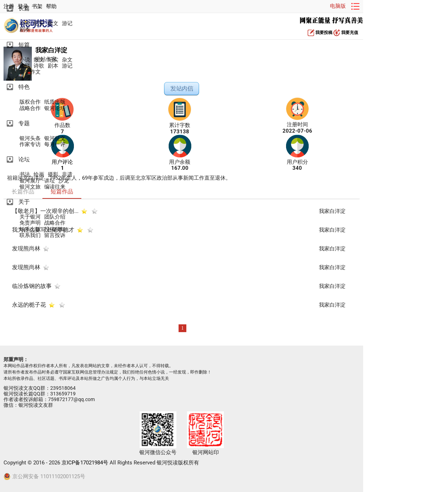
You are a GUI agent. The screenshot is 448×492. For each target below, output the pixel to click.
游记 (67, 24)
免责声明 (30, 223)
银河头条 (30, 138)
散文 (53, 24)
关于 (24, 202)
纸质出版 (55, 102)
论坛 (24, 159)
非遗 (67, 175)
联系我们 (30, 235)
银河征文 (55, 138)
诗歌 (39, 66)
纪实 (39, 24)
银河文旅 (30, 187)
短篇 (24, 45)
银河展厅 (30, 181)
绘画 (39, 175)
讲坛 (50, 181)
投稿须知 (55, 229)
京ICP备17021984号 (85, 463)
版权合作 (30, 102)
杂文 (67, 60)
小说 (25, 24)
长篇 (24, 8)
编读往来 (55, 187)
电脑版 (338, 6)
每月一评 (55, 144)
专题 (24, 123)
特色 (24, 87)
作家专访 (30, 144)
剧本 (25, 30)
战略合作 (30, 108)
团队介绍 (55, 217)
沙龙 (64, 181)
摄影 (53, 175)
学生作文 (30, 72)
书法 (25, 175)
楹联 (25, 66)
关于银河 (30, 217)
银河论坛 (55, 108)
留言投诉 (55, 235)
